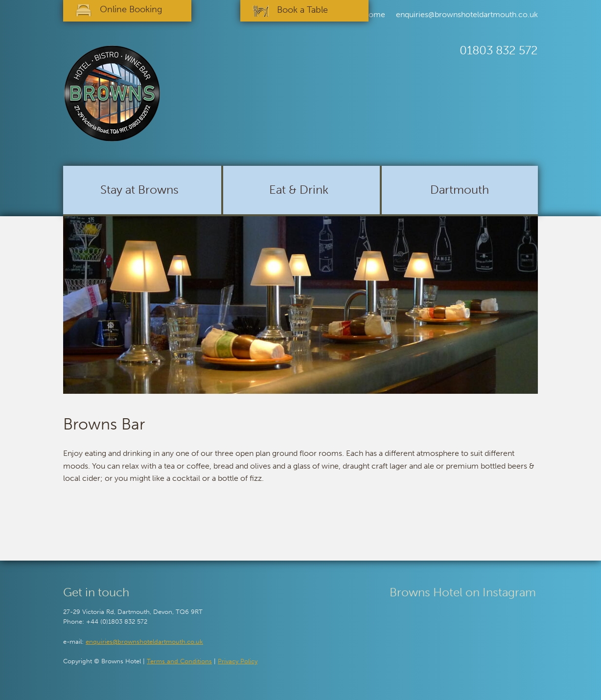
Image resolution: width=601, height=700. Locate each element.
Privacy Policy (238, 661)
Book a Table (302, 10)
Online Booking (131, 9)
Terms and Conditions (179, 661)
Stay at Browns (139, 190)
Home (374, 14)
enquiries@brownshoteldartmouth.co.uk (467, 14)
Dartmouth (460, 190)
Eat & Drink (299, 190)
